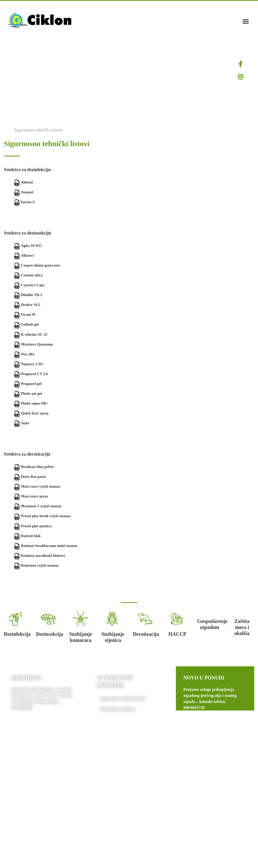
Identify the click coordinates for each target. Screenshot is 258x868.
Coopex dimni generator (37, 265)
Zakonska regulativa (118, 709)
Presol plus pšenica (33, 526)
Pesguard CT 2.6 (31, 374)
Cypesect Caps (29, 285)
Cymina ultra (28, 275)
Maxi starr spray (31, 496)
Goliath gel (26, 324)
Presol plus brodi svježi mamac (42, 516)
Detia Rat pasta (30, 477)
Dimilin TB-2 (28, 295)
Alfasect (24, 255)
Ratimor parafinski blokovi (39, 556)
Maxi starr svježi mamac (37, 486)
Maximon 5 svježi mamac (38, 506)
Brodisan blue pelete (34, 467)
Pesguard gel (28, 384)
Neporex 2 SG (29, 364)
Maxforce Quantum (33, 344)
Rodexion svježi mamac (36, 565)
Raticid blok (27, 536)
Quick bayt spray (31, 413)
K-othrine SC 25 (31, 334)
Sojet (22, 423)
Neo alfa (24, 354)
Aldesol (23, 182)
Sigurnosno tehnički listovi (38, 130)
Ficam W (25, 314)
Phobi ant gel (28, 393)
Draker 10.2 (27, 305)
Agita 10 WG (28, 246)
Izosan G (25, 202)
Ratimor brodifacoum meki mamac (46, 546)
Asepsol (24, 192)
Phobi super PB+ (31, 403)
